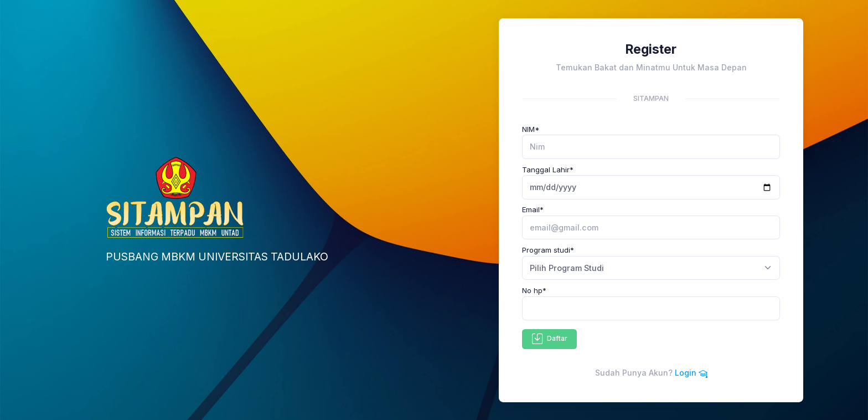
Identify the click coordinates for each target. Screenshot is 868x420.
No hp (534, 290)
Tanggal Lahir (548, 170)
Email (533, 209)
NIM (531, 129)
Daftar (550, 339)
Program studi (548, 250)
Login (691, 373)
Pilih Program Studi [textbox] (567, 268)
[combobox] (651, 268)
